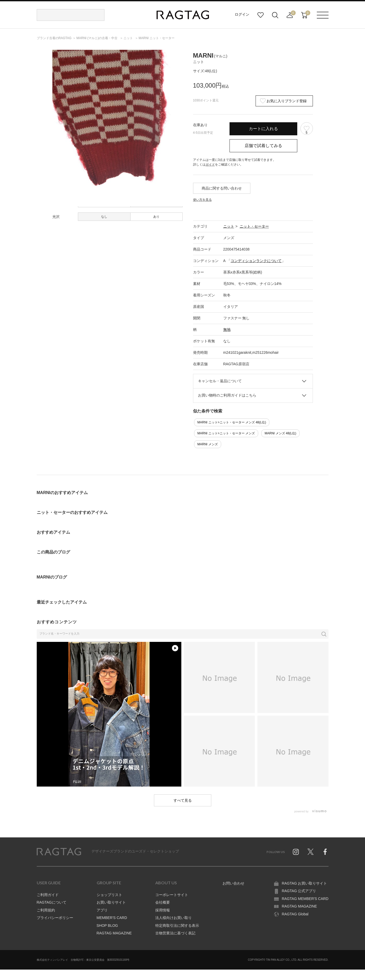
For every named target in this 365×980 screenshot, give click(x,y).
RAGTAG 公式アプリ (299, 891)
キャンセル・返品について (220, 381)
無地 (227, 330)
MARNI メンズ (208, 444)
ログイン (242, 14)
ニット (229, 226)
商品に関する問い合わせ (222, 188)
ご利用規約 (46, 910)
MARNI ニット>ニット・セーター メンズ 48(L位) (232, 422)
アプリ (102, 910)
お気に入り (261, 15)
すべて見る (183, 800)
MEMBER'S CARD (112, 918)
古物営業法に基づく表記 (175, 933)
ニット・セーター (254, 226)
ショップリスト (109, 895)
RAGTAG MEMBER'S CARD (305, 899)
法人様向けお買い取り (174, 918)
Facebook (325, 852)
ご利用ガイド (48, 895)
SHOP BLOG (107, 926)
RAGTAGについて (52, 902)
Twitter (311, 852)
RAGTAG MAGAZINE (114, 933)
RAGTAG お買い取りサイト (305, 883)
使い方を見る (202, 200)
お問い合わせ (233, 883)
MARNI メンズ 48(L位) (280, 433)
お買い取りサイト (111, 902)
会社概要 (163, 902)
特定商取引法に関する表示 (177, 926)
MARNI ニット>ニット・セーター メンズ (226, 433)
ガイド (210, 165)
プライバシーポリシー (55, 918)
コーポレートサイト (172, 895)
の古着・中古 (97, 38)
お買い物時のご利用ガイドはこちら (227, 395)
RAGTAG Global (295, 914)
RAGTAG (59, 852)
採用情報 (163, 910)
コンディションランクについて (256, 261)
